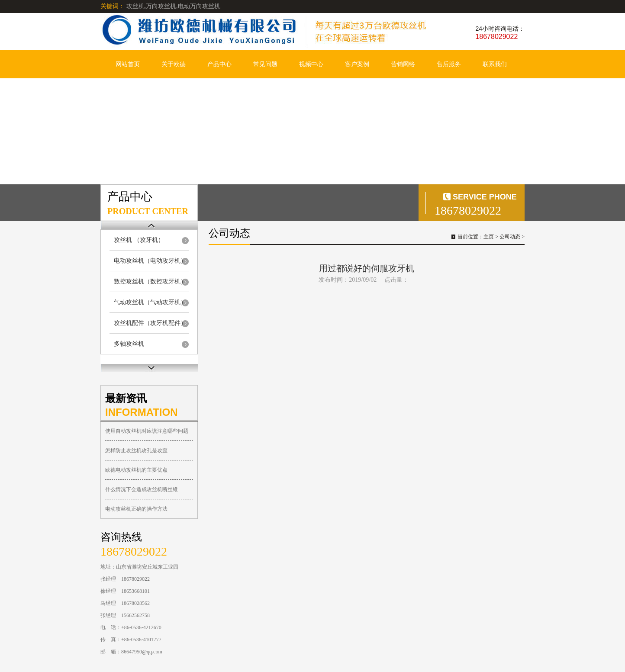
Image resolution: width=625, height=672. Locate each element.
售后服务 (449, 64)
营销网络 (403, 64)
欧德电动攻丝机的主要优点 (136, 470)
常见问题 (265, 64)
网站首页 (128, 64)
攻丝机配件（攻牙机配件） (150, 323)
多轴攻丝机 (129, 344)
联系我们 (495, 64)
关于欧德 (174, 64)
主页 (489, 237)
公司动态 (510, 237)
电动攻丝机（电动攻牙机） (150, 261)
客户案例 (357, 64)
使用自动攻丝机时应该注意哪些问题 (147, 431)
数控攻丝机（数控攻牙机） (150, 281)
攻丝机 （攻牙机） (139, 240)
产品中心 (219, 64)
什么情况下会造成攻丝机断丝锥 (142, 489)
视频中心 (311, 64)
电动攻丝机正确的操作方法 (136, 509)
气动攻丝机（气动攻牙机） (150, 302)
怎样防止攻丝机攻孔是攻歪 (136, 450)
